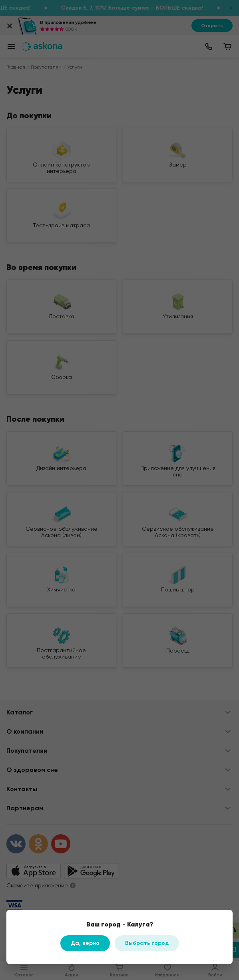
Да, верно (85, 943)
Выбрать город (147, 943)
